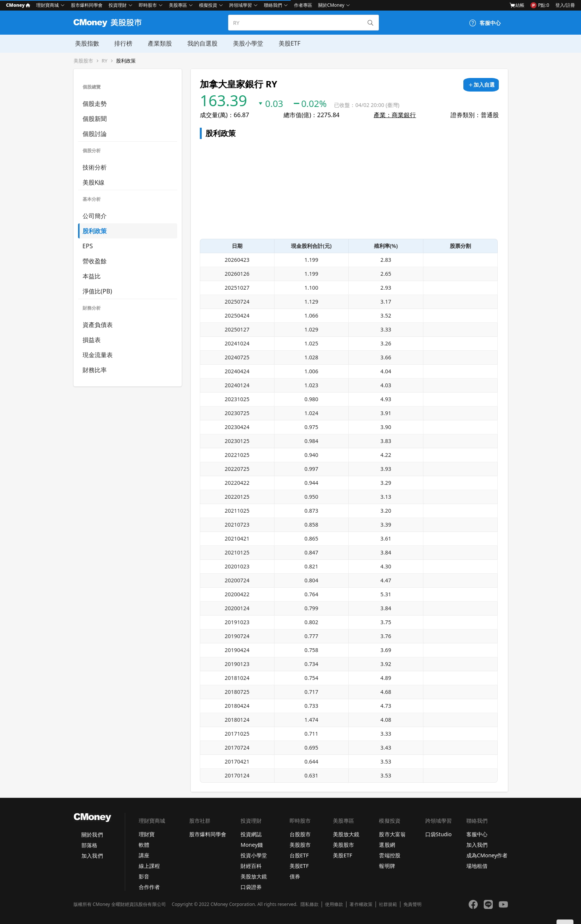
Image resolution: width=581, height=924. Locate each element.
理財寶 (147, 834)
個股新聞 (95, 119)
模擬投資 (208, 5)
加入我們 (92, 856)
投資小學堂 (254, 855)
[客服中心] (485, 23)
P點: (540, 5)
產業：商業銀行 (395, 115)
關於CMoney (331, 5)
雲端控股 (389, 855)
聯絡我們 (273, 5)
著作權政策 (361, 904)
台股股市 (300, 834)
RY (105, 61)
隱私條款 (310, 904)
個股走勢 (95, 104)
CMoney (18, 5)
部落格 (89, 845)
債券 (295, 876)
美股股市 (83, 61)
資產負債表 (98, 325)
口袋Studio (438, 834)
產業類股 (158, 43)
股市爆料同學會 (87, 5)
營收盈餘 (95, 261)
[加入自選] (481, 85)
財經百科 (251, 866)
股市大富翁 (392, 834)
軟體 (144, 845)
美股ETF (287, 43)
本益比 (92, 276)
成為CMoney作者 (487, 855)
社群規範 (388, 904)
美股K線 (94, 182)
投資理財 (118, 5)
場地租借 (477, 866)
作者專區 (303, 5)
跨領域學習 (241, 5)
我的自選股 (200, 43)
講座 (144, 855)
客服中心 (477, 834)
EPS (88, 246)
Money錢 (252, 845)
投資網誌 (251, 834)
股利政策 (126, 61)
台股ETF (299, 855)
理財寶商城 (48, 5)
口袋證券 (251, 887)
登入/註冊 (565, 5)
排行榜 (122, 43)
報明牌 (387, 866)
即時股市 (148, 5)
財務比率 (95, 370)
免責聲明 (412, 904)
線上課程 (149, 866)
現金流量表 (98, 355)
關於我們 (92, 835)
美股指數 (86, 43)
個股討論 (95, 134)
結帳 (517, 5)
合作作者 (149, 887)
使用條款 (334, 904)
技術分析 (95, 167)
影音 (144, 876)
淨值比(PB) (97, 291)
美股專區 (178, 5)
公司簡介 (95, 216)
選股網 (387, 845)
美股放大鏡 (254, 876)
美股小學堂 (245, 43)
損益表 (92, 340)
